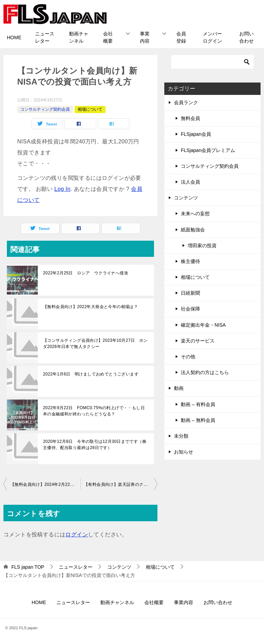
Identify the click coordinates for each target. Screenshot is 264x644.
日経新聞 (190, 293)
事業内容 (145, 37)
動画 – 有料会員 (198, 404)
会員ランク (186, 102)
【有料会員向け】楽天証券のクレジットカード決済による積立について (121, 484)
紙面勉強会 (193, 230)
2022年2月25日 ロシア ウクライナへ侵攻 (86, 273)
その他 (188, 357)
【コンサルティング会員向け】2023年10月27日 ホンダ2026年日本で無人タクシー (95, 343)
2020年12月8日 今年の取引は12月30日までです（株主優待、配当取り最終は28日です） (95, 445)
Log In (62, 189)
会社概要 (108, 37)
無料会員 (190, 118)
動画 (179, 388)
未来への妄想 (195, 214)
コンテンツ (186, 198)
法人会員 (190, 182)
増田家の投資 (202, 245)
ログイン (77, 534)
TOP (28, 567)
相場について (90, 109)
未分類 (181, 436)
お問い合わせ (246, 37)
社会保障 (190, 309)
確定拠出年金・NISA (203, 325)
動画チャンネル (79, 37)
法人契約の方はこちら (205, 372)
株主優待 (190, 261)
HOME (14, 37)
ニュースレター (45, 37)
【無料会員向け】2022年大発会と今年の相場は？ (90, 307)
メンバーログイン (212, 37)
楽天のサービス (198, 341)
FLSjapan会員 (196, 134)
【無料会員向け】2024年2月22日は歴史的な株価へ (45, 484)
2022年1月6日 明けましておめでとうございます (91, 374)
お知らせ (184, 452)
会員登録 (181, 37)
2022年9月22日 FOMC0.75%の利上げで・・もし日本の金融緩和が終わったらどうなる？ (94, 411)
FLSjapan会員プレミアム (208, 150)
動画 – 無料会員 (198, 420)
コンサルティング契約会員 (45, 109)
